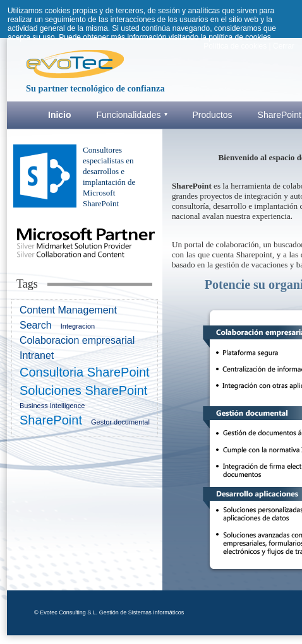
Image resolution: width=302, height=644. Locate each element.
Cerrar (284, 46)
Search (36, 325)
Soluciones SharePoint (83, 390)
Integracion (78, 326)
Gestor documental (120, 422)
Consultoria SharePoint (85, 372)
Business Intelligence (52, 406)
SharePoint (51, 420)
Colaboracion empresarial (77, 340)
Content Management (68, 310)
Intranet (37, 355)
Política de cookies (235, 46)
